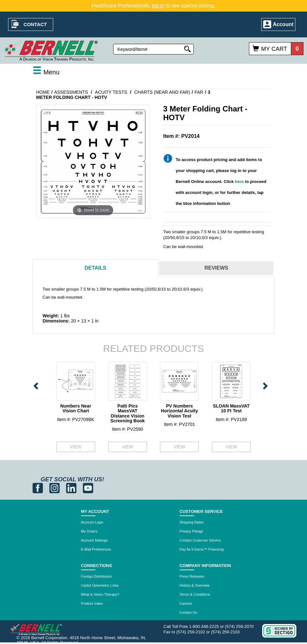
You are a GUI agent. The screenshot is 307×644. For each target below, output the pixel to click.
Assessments (71, 92)
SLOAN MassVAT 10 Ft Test (231, 408)
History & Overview (195, 585)
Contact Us (188, 612)
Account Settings (94, 540)
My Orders (89, 531)
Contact (35, 24)
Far (199, 92)
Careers (186, 603)
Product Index (92, 603)
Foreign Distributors (96, 576)
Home (43, 92)
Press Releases (192, 576)
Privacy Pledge (191, 531)
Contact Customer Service (200, 540)
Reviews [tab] (216, 268)
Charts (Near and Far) (162, 92)
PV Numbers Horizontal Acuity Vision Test (179, 411)
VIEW (76, 447)
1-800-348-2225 (204, 626)
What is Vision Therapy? (100, 594)
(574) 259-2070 (239, 626)
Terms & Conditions (195, 594)
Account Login (92, 522)
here (239, 182)
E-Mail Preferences (96, 549)
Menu (46, 72)
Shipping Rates (192, 522)
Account (283, 24)
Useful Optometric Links (100, 585)
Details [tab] (95, 268)
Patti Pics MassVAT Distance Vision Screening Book (128, 413)
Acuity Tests (111, 92)
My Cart (274, 49)
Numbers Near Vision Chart (76, 408)
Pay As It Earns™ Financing (202, 549)
